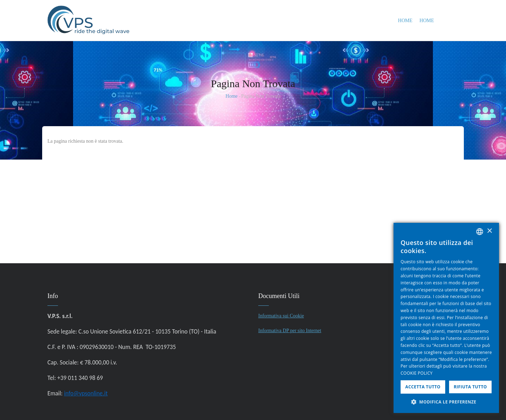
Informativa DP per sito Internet (290, 331)
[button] (446, 402)
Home (405, 21)
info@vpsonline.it (86, 393)
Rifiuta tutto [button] (470, 387)
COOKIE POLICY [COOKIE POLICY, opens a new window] (417, 373)
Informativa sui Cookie (281, 316)
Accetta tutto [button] (423, 387)
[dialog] (446, 318)
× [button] (489, 231)
